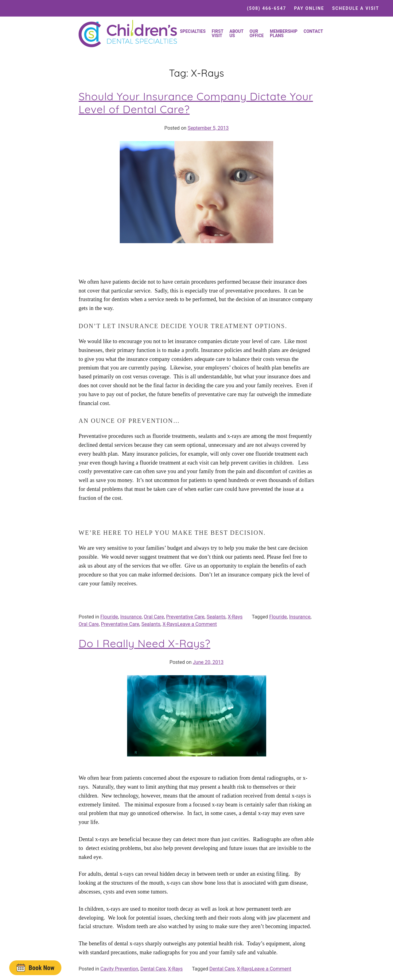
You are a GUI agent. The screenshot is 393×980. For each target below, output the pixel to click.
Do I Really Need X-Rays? (144, 643)
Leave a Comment (197, 624)
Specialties (193, 31)
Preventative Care (185, 617)
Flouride (109, 617)
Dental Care (153, 969)
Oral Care (154, 617)
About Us (236, 33)
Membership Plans (284, 33)
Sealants (216, 617)
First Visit (218, 33)
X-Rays (235, 617)
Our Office (257, 33)
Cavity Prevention (119, 969)
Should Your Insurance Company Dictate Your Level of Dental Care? (196, 103)
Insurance (131, 617)
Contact (313, 31)
